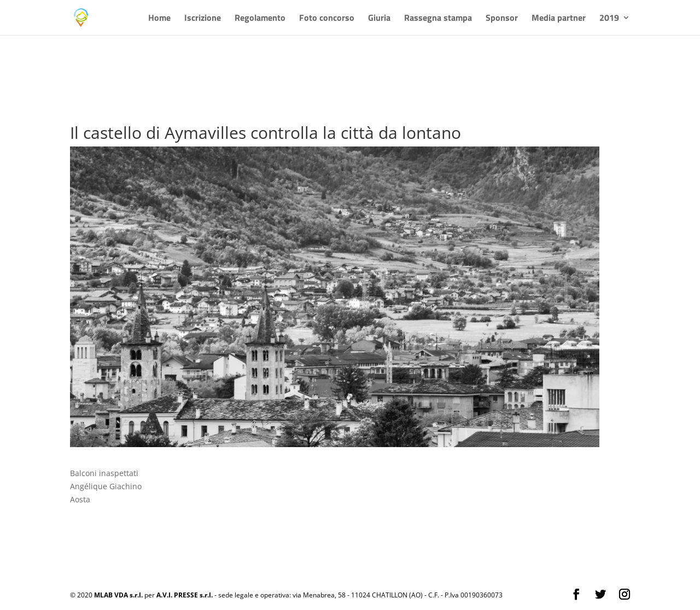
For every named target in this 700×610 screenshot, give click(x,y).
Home (159, 19)
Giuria (379, 19)
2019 (609, 19)
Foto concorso (327, 19)
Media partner (559, 19)
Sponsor (502, 19)
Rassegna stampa (438, 19)
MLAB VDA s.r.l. (118, 595)
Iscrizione (203, 19)
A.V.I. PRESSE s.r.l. (185, 595)
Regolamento (260, 19)
